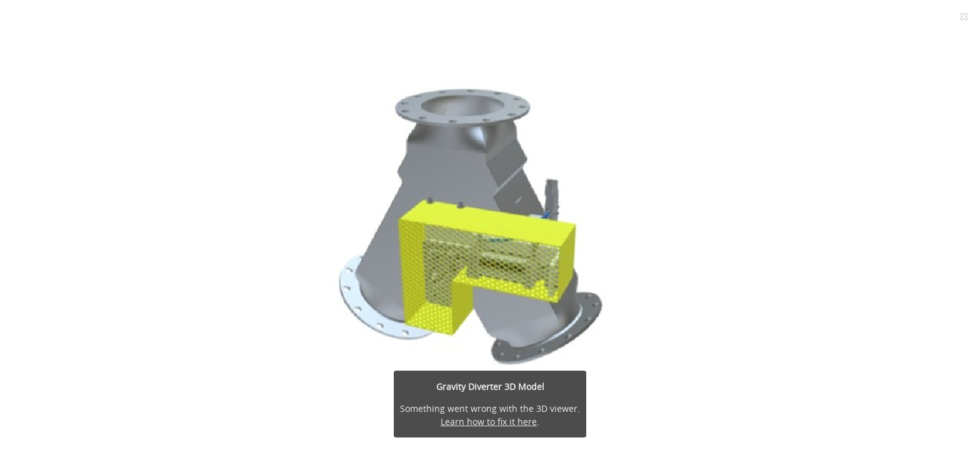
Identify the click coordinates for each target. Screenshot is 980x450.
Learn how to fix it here (489, 422)
